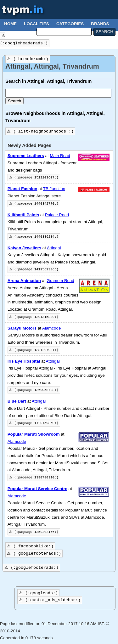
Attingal (54, 248)
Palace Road (57, 215)
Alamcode (51, 328)
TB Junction (54, 189)
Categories (70, 24)
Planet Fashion (22, 189)
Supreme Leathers (26, 156)
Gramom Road (60, 281)
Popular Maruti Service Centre (37, 489)
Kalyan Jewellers (24, 248)
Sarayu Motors (22, 328)
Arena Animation (24, 281)
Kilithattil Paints (23, 215)
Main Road (60, 156)
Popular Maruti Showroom (34, 434)
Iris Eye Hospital (24, 361)
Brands (100, 24)
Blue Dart (17, 401)
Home (10, 24)
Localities (36, 24)
